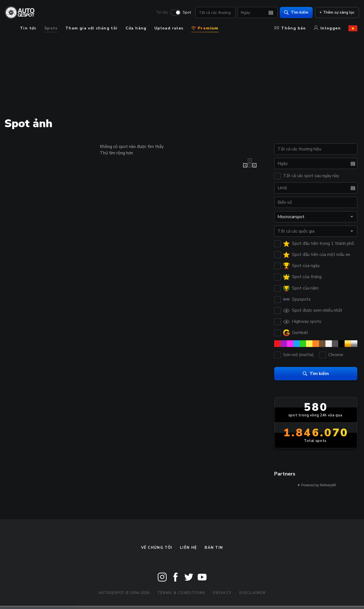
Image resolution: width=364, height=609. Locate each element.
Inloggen (327, 28)
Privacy (222, 593)
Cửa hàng (136, 28)
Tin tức (160, 13)
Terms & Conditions (181, 593)
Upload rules (169, 28)
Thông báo (290, 28)
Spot (185, 13)
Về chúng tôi (157, 548)
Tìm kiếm (295, 13)
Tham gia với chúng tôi (92, 28)
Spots (51, 28)
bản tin (214, 548)
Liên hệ (188, 548)
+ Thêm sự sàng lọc (335, 13)
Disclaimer (252, 593)
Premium (205, 28)
